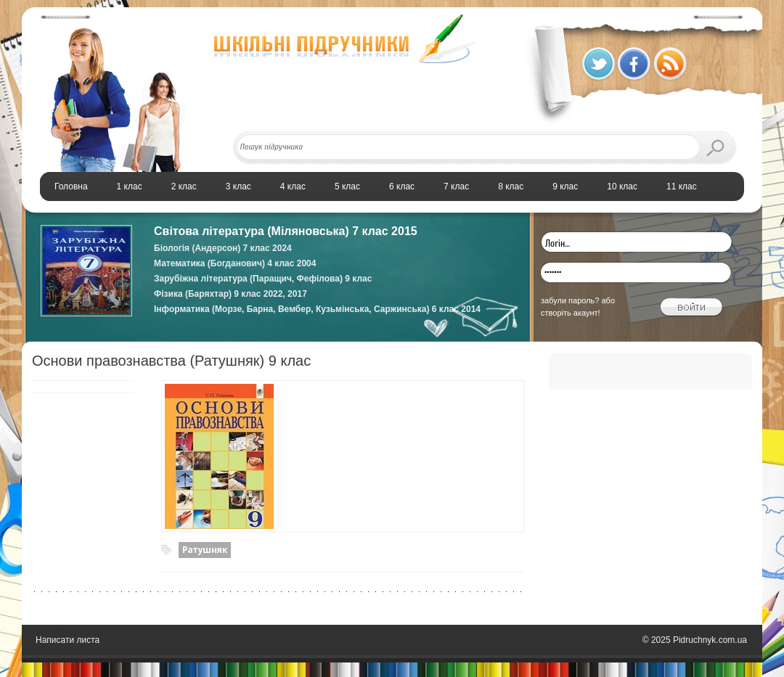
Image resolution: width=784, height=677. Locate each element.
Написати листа (68, 640)
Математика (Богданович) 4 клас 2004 (235, 263)
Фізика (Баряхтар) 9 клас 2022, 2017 (230, 294)
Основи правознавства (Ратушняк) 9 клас (171, 361)
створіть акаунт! (571, 313)
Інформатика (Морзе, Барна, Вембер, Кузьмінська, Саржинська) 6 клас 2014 (317, 309)
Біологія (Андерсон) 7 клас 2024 (223, 248)
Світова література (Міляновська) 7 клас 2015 (286, 231)
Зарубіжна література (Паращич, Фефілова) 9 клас (263, 279)
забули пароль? (570, 300)
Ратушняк (205, 550)
